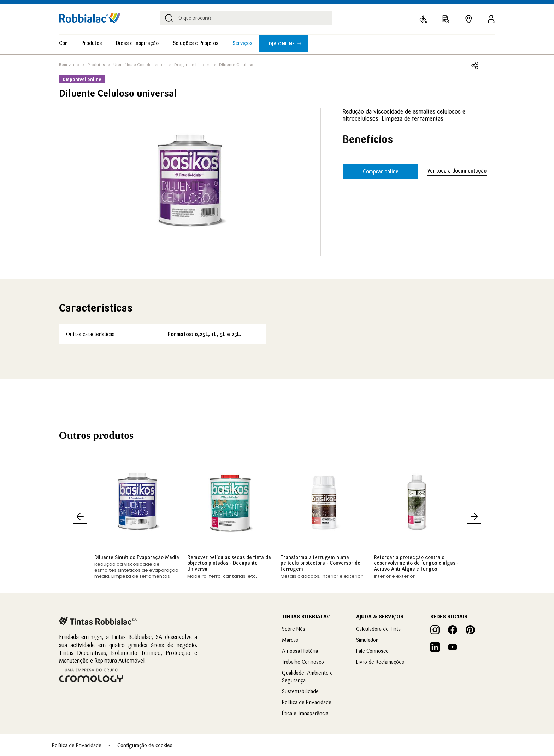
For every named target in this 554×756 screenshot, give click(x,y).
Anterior (80, 517)
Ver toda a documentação (457, 171)
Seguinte (474, 517)
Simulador (367, 640)
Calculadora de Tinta (378, 629)
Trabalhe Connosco (303, 662)
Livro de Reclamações (380, 662)
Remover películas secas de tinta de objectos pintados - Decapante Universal (229, 563)
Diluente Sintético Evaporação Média (137, 557)
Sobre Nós (294, 629)
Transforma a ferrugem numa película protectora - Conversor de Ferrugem (320, 563)
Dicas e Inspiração (137, 43)
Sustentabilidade (300, 691)
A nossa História (300, 651)
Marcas (290, 640)
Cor (63, 43)
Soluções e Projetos (196, 43)
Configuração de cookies (145, 745)
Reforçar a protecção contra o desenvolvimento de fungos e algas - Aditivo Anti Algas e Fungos (416, 563)
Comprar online (381, 171)
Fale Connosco (372, 651)
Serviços (242, 43)
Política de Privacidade (307, 702)
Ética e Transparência (305, 713)
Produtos (92, 43)
